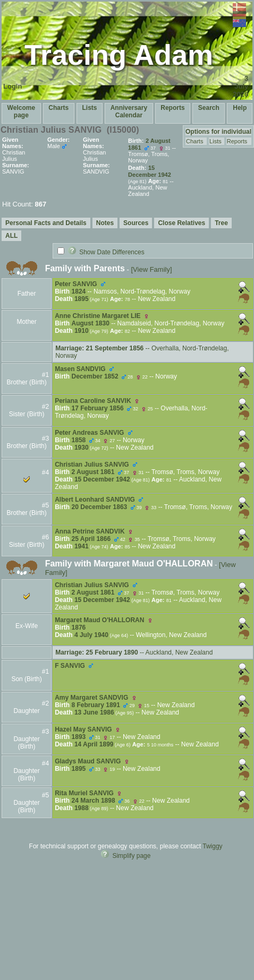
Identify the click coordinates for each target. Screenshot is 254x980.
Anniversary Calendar (129, 111)
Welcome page (21, 111)
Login (12, 86)
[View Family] (151, 269)
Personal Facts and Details (46, 223)
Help (240, 108)
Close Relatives (181, 223)
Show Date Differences (106, 252)
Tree (221, 223)
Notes (105, 223)
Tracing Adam (119, 55)
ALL (11, 236)
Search (209, 108)
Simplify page (131, 856)
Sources (136, 223)
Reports (172, 108)
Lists (89, 108)
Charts (58, 108)
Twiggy (212, 846)
